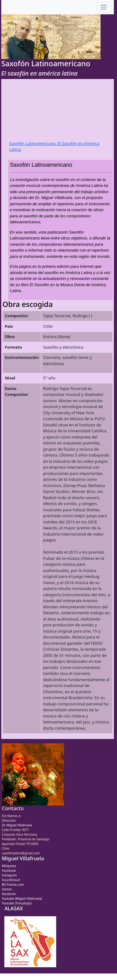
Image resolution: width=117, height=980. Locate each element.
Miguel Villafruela (23, 858)
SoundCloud (11, 880)
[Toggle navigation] (104, 7)
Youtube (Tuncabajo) (17, 903)
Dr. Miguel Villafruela (17, 825)
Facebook (9, 871)
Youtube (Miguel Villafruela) (22, 899)
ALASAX (13, 908)
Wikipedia (9, 866)
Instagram (9, 875)
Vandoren (9, 894)
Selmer (7, 889)
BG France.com (13, 885)
